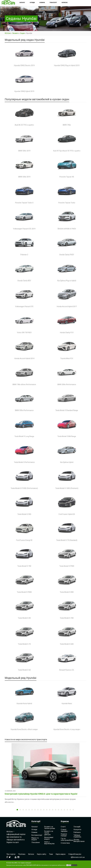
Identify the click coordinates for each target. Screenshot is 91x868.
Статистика (65, 843)
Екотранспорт (37, 835)
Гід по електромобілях (67, 839)
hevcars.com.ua (32, 865)
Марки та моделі (35, 839)
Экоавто (15, 33)
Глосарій (77, 827)
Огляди (34, 829)
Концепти (77, 829)
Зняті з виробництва (49, 843)
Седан (22, 33)
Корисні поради (64, 835)
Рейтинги (77, 832)
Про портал (11, 854)
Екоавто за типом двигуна (49, 833)
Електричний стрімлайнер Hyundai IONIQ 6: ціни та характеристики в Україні (41, 794)
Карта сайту (42, 854)
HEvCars (8, 33)
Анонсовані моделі (49, 838)
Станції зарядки (64, 830)
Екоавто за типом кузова (50, 828)
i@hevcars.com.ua (78, 857)
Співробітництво (75, 854)
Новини (34, 832)
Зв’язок (31, 854)
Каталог (35, 827)
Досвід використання (79, 840)
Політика (22, 854)
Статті (63, 827)
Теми (51, 854)
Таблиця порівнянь (77, 836)
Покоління (36, 842)
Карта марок (61, 854)
